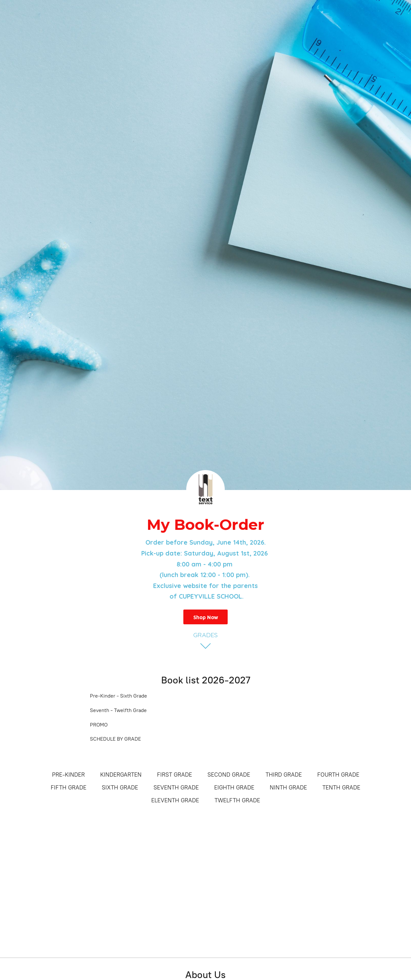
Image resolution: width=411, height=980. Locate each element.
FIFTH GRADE (69, 788)
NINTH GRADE (288, 788)
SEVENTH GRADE (176, 788)
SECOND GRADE (229, 775)
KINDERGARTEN (121, 775)
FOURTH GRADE (338, 775)
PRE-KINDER (68, 775)
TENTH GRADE (341, 788)
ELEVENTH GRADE (175, 800)
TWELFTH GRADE (237, 800)
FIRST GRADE (175, 775)
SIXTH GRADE (120, 788)
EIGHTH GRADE (234, 788)
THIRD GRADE (284, 775)
